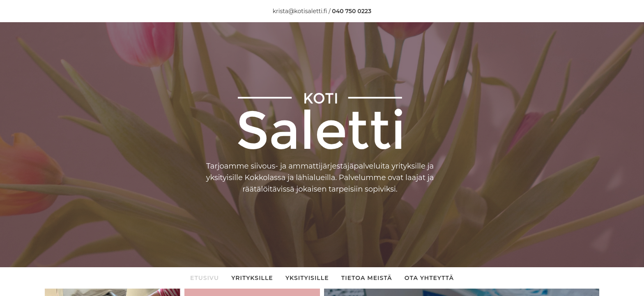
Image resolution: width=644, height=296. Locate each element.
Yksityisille (307, 278)
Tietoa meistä (367, 278)
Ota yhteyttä (429, 278)
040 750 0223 (352, 11)
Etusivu (205, 278)
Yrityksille (252, 278)
